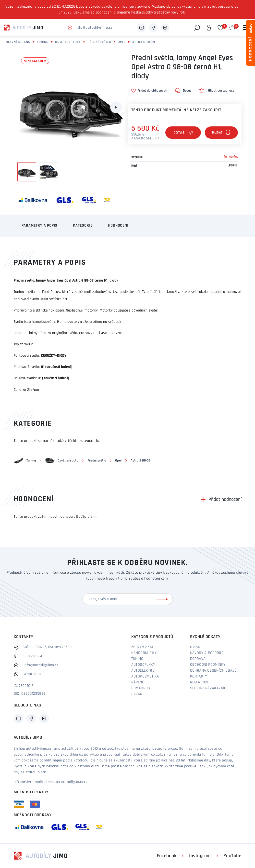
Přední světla (99, 42)
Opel (122, 42)
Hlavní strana (18, 42)
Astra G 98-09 (144, 42)
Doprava (198, 659)
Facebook (167, 856)
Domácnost (142, 688)
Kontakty (199, 677)
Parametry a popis (40, 226)
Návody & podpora (207, 653)
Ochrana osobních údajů (213, 671)
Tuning (43, 42)
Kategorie (83, 226)
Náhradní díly (144, 653)
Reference (200, 682)
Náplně (138, 682)
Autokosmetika (145, 677)
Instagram (200, 856)
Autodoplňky (143, 665)
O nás (195, 647)
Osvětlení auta (68, 42)
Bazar (137, 694)
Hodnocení (118, 226)
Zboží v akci (142, 647)
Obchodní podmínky (208, 665)
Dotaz (183, 133)
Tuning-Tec (231, 157)
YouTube (233, 856)
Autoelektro (143, 671)
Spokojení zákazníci (209, 688)
